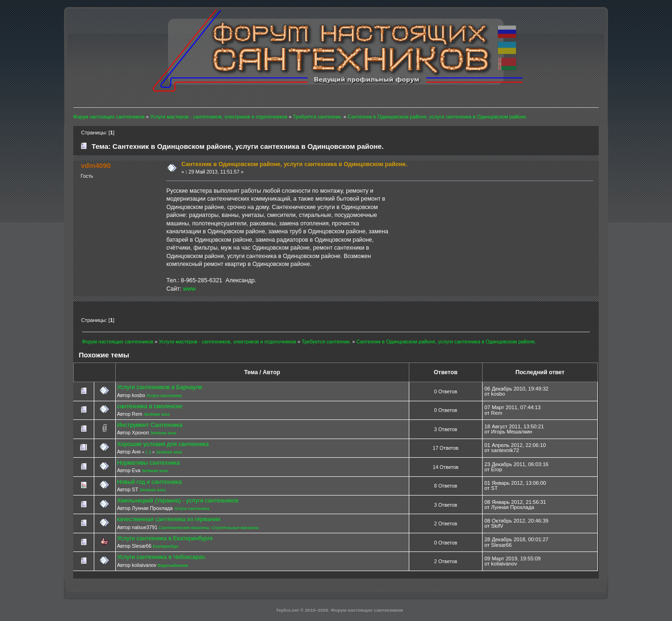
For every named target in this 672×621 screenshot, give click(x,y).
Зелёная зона (157, 414)
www (189, 289)
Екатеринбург (166, 546)
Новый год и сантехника (150, 482)
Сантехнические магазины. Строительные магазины (209, 528)
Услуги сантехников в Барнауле (160, 387)
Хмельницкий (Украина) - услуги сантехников (178, 501)
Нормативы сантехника (149, 463)
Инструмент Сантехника (150, 425)
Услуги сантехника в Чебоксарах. (162, 557)
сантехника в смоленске (150, 406)
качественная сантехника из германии (169, 519)
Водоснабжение (173, 565)
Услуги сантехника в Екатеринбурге (165, 538)
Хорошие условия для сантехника (163, 444)
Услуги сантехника (164, 396)
